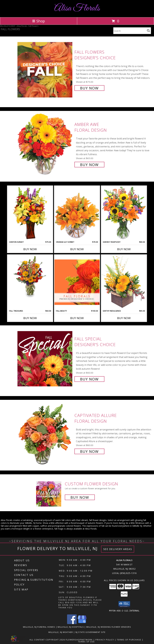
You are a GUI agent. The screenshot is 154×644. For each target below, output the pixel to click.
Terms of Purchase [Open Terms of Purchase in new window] (129, 639)
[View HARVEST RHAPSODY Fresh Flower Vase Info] (124, 213)
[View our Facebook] (72, 623)
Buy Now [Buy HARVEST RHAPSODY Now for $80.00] (124, 249)
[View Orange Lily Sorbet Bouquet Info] (77, 213)
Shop (38, 21)
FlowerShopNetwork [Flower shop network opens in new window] (79, 639)
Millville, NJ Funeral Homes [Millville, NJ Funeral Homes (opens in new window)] (39, 627)
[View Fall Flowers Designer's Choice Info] (45, 70)
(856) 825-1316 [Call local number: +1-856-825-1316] (128, 573)
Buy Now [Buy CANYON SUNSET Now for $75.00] (30, 249)
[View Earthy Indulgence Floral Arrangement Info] (124, 282)
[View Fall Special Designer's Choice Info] (45, 359)
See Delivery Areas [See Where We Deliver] (118, 549)
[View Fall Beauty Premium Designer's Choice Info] (77, 282)
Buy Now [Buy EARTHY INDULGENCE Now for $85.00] (124, 318)
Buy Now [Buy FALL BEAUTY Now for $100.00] (77, 318)
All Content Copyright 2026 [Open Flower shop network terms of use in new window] (47, 639)
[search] (148, 31)
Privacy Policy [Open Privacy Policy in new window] (105, 639)
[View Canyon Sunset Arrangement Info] (30, 213)
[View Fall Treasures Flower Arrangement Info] (30, 276)
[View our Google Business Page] (82, 623)
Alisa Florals (77, 8)
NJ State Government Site (91, 632)
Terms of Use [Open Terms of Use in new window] (86, 641)
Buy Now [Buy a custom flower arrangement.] (80, 497)
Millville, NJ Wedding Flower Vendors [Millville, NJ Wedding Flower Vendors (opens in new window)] (109, 627)
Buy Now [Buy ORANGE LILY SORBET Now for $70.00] (77, 249)
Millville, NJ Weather (61, 632)
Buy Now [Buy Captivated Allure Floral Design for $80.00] (89, 451)
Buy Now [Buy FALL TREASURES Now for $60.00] (30, 318)
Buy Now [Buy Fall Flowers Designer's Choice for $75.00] (89, 88)
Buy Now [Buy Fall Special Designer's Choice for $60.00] (89, 379)
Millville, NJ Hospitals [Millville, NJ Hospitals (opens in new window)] (71, 627)
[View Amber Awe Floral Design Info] (45, 144)
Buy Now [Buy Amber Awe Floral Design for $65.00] (89, 165)
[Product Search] (129, 31)
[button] (124, 604)
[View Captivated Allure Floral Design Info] (45, 433)
